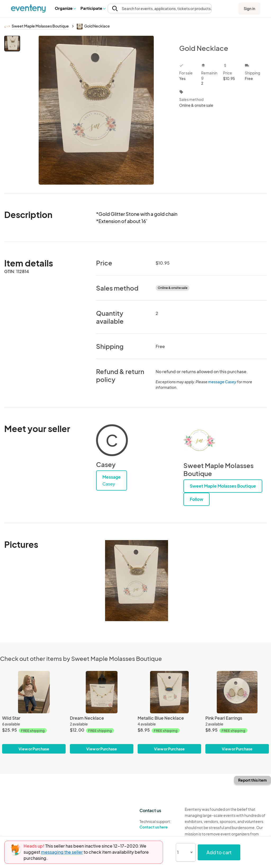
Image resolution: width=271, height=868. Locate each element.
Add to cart (219, 852)
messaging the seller (62, 852)
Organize (65, 8)
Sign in (249, 8)
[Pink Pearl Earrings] (237, 692)
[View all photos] (96, 110)
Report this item (252, 780)
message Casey (222, 382)
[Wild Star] (34, 692)
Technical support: (158, 824)
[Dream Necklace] (102, 692)
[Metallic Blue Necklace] (169, 692)
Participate (93, 8)
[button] (65, 8)
